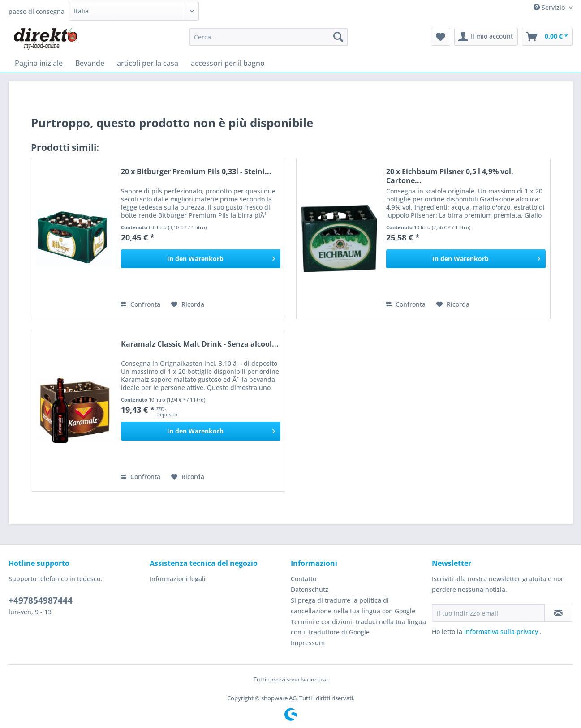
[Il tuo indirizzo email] (488, 613)
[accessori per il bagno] (228, 63)
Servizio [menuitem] (550, 7)
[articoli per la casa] (148, 63)
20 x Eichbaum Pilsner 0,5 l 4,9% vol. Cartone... (450, 176)
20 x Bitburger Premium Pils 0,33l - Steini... (196, 172)
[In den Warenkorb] (201, 259)
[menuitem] (269, 41)
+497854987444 (41, 600)
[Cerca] (338, 37)
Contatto (303, 579)
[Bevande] (90, 63)
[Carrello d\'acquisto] (547, 37)
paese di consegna (37, 11)
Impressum (308, 643)
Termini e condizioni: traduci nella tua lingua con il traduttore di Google (358, 627)
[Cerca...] (269, 37)
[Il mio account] (486, 37)
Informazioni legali (178, 579)
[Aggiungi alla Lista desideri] (188, 304)
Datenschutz (310, 589)
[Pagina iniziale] (39, 63)
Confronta (141, 304)
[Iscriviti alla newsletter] (558, 613)
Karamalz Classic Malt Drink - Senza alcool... (200, 344)
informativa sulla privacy (502, 632)
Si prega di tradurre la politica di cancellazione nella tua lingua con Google (353, 606)
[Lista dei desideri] (441, 37)
